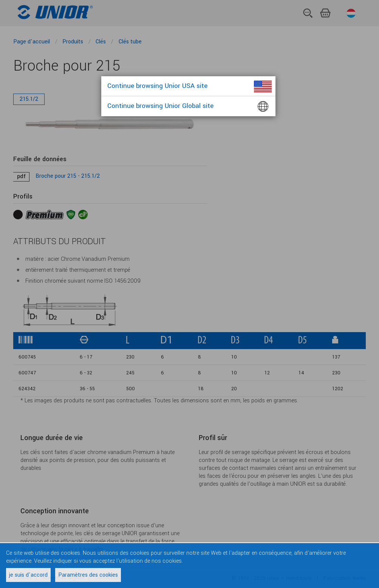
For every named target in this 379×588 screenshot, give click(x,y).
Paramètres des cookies (88, 575)
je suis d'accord (28, 575)
